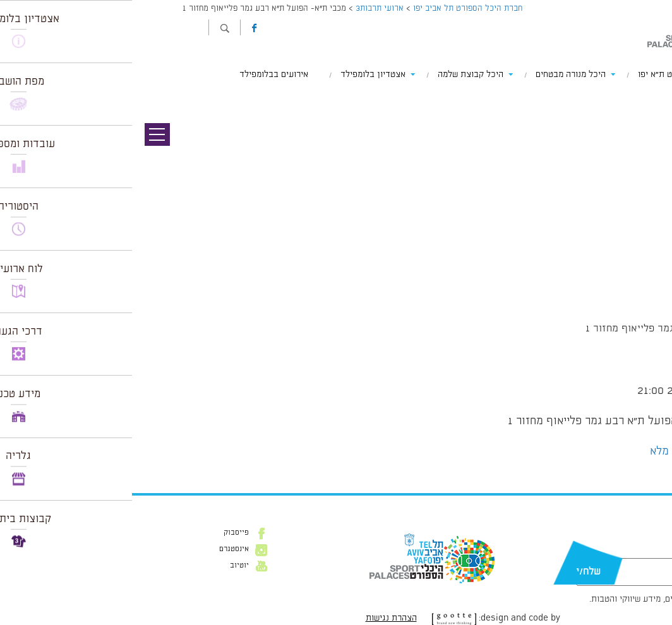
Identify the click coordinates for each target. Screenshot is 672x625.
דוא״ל (614, 552)
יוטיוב (107, 566)
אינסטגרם (102, 549)
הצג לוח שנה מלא (557, 451)
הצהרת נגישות (259, 618)
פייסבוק (104, 533)
